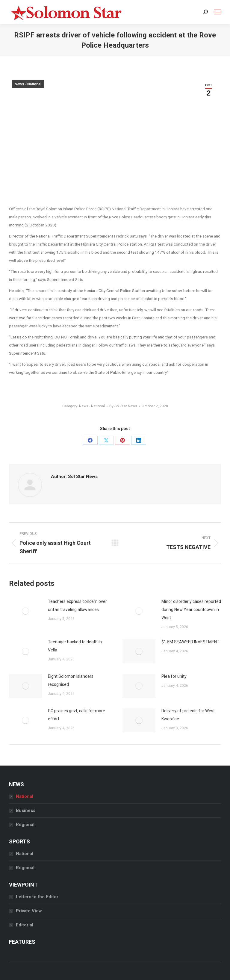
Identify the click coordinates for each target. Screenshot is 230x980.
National (25, 796)
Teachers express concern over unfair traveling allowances (77, 605)
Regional (25, 825)
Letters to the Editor (37, 897)
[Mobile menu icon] (217, 12)
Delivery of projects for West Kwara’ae (188, 715)
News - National (28, 84)
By (123, 406)
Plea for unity (174, 676)
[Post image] (25, 611)
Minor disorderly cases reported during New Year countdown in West (191, 610)
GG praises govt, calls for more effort (77, 715)
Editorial (25, 925)
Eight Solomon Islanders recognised (71, 680)
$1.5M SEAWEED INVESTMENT (190, 642)
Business (26, 810)
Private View (29, 911)
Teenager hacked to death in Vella (75, 646)
